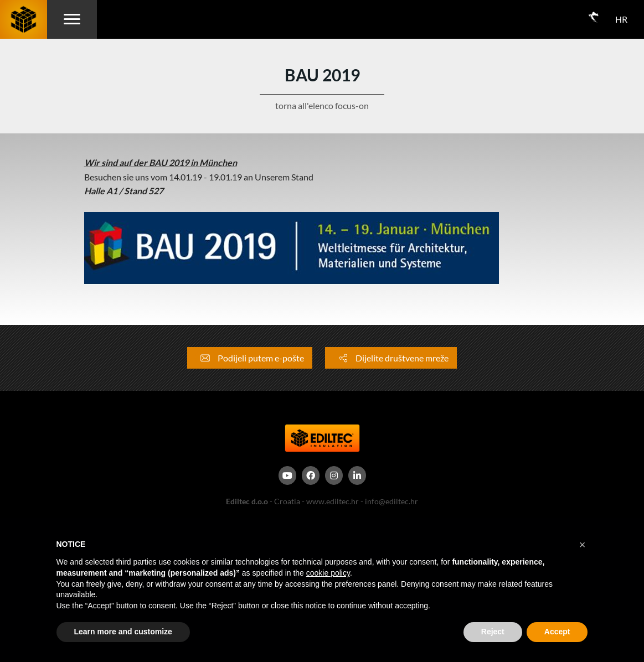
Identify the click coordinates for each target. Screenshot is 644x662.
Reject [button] (493, 632)
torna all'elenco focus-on (322, 105)
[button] (583, 545)
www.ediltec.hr (333, 501)
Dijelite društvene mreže (391, 358)
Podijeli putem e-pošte (250, 358)
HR (621, 19)
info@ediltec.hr (391, 501)
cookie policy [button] (328, 573)
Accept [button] (557, 632)
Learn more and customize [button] (123, 632)
